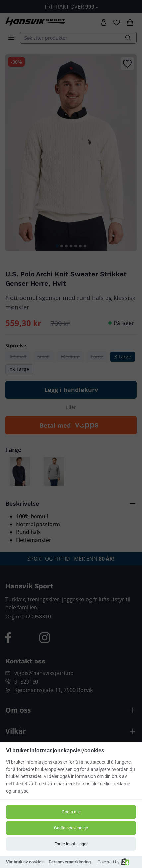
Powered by (113, 862)
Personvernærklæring (70, 862)
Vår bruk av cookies (25, 862)
